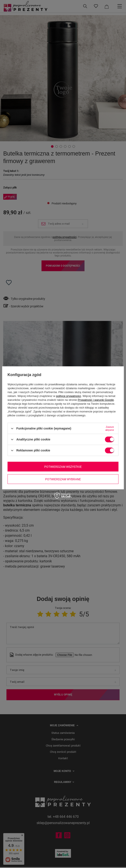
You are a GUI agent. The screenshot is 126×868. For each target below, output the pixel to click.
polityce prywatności (68, 396)
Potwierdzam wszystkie (63, 467)
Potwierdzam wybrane (63, 479)
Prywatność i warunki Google (96, 400)
